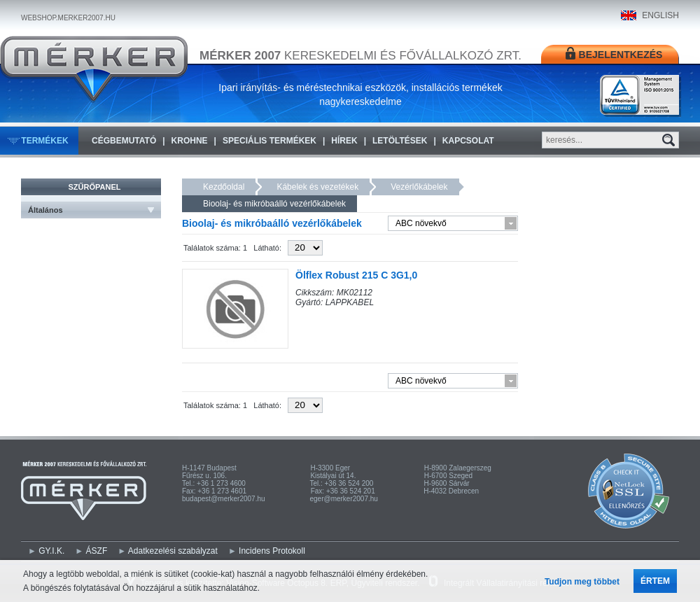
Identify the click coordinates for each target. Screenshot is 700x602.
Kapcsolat (468, 141)
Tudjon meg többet (582, 582)
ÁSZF (97, 551)
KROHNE (190, 141)
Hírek (344, 141)
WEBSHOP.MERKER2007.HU (68, 18)
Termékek (44, 141)
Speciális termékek (269, 141)
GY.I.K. (51, 551)
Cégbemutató (124, 141)
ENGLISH (660, 15)
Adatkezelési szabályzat (173, 551)
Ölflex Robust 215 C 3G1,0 (356, 275)
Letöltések (400, 141)
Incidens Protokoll (272, 551)
